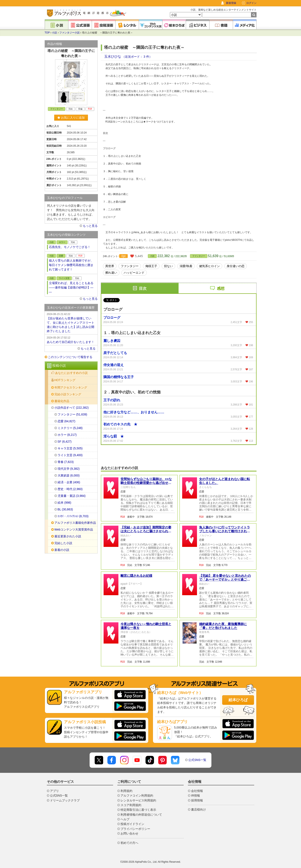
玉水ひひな (113, 56)
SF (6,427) (65, 442)
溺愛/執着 (186, 266)
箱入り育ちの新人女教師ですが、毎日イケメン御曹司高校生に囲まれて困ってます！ (71, 265)
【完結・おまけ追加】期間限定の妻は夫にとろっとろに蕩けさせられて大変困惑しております (146, 531)
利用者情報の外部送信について (141, 815)
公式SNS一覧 (197, 760)
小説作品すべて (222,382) (72, 408)
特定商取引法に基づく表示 (138, 810)
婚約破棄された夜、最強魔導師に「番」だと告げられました (223, 626)
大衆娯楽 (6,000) (69, 475)
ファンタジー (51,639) (72, 414)
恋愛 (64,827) (67, 421)
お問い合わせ (129, 833)
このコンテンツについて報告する (70, 357)
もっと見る (90, 226)
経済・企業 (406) (69, 482)
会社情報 (197, 791)
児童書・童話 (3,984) (72, 496)
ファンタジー (199, 256)
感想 (221, 288)
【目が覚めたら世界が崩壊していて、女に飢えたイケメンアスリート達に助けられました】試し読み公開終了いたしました (71, 322)
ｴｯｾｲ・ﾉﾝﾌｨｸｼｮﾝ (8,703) (73, 516)
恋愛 (61, 256)
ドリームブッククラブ (65, 800)
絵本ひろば (238, 700)
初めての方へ (129, 843)
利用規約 (126, 791)
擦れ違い (111, 273)
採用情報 (197, 800)
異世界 (110, 266)
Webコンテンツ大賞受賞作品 (74, 529)
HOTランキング (65, 380)
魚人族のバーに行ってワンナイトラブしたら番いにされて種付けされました (225, 531)
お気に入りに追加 (71, 118)
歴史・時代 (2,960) (70, 489)
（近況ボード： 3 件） (137, 57)
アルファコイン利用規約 (137, 796)
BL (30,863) (65, 509)
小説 (54, 33)
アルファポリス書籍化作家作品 (75, 523)
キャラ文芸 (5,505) (70, 448)
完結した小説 (63, 543)
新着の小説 (62, 550)
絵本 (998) (64, 503)
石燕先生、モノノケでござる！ (70, 247)
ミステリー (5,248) (70, 428)
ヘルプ (125, 819)
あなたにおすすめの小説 (71, 373)
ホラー (62, 242)
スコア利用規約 (131, 805)
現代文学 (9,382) (69, 469)
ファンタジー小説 (69, 33)
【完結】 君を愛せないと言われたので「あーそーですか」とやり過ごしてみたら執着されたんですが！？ (225, 579)
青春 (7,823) (66, 462)
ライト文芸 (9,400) (70, 455)
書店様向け (198, 809)
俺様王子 (151, 266)
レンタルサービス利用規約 (138, 800)
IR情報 (196, 796)
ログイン (251, 3)
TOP (47, 33)
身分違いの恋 (236, 266)
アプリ (54, 791)
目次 (143, 288)
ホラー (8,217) (67, 435)
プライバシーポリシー (135, 829)
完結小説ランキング (68, 394)
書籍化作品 (62, 401)
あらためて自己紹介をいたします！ (71, 340)
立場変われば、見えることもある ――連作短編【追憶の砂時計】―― (72, 287)
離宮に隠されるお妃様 (136, 576)
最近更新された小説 (68, 536)
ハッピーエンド (134, 273)
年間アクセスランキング (71, 387)
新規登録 (231, 3)
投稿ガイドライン (132, 824)
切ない (168, 266)
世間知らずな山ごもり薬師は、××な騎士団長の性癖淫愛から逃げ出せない (146, 483)
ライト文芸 (64, 278)
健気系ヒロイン (209, 266)
